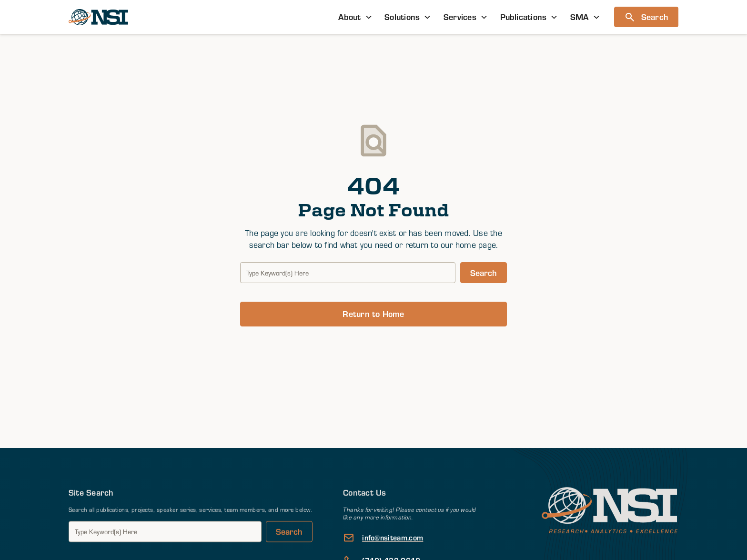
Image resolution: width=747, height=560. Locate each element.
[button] (356, 17)
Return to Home (373, 314)
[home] (98, 17)
